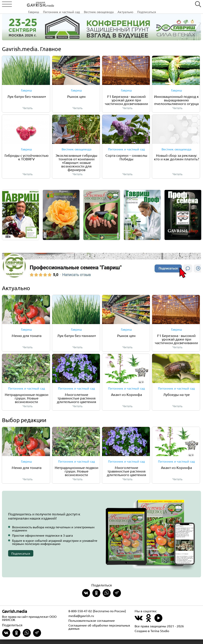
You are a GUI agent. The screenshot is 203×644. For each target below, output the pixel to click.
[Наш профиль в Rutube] (158, 625)
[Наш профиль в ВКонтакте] (139, 625)
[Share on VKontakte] (86, 598)
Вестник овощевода (117, 5)
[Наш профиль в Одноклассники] (148, 625)
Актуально (144, 5)
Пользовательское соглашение (92, 625)
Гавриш (52, 5)
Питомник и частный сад (80, 5)
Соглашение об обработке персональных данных (99, 631)
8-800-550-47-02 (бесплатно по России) (97, 615)
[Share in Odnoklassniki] (96, 598)
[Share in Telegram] (117, 598)
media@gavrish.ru (81, 620)
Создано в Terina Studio (152, 635)
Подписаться (165, 5)
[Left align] (29, 4)
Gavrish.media (14, 616)
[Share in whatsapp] (107, 598)
